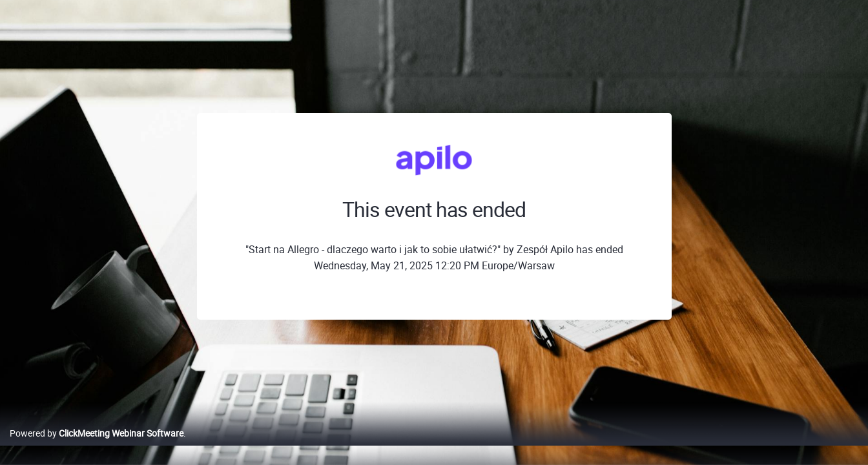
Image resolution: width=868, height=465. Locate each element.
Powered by (97, 447)
